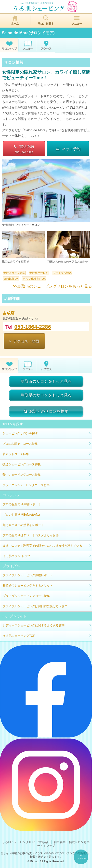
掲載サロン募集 (79, 842)
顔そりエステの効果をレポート (23, 525)
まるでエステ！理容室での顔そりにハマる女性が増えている (42, 546)
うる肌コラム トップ (16, 556)
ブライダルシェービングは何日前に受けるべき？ (35, 606)
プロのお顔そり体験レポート (22, 504)
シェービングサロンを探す (20, 433)
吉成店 (9, 313)
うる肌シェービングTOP (19, 636)
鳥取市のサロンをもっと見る (46, 381)
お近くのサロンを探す (46, 411)
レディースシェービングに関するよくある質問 (34, 625)
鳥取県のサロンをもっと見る (46, 395)
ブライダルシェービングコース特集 (26, 485)
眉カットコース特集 (16, 454)
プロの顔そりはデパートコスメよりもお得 (31, 535)
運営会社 (44, 842)
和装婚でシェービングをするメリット (28, 586)
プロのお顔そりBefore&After (21, 515)
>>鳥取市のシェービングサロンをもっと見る (53, 286)
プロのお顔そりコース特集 (20, 444)
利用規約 (60, 842)
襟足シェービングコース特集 (22, 464)
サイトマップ (46, 846)
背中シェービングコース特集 (22, 475)
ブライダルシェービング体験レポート (28, 575)
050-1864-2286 (33, 327)
